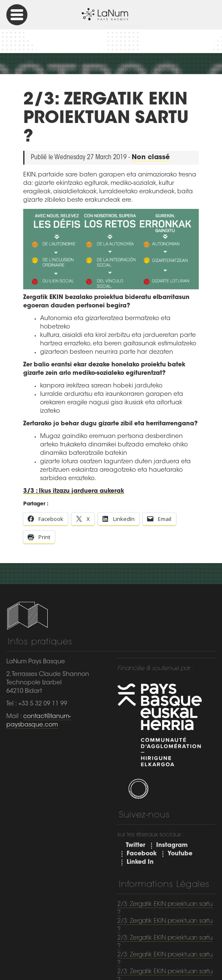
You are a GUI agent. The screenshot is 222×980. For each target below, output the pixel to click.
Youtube (180, 854)
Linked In (140, 863)
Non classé (151, 158)
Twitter (135, 846)
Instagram (172, 846)
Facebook (142, 854)
